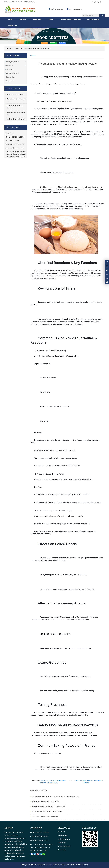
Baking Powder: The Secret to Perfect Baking (47, 812)
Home (10, 20)
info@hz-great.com (57, 9)
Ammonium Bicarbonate (71, 20)
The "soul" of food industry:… (17, 94)
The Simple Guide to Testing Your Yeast (45, 817)
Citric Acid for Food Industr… (17, 119)
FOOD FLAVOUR (93, 20)
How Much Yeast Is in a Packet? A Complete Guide (49, 807)
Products (38, 20)
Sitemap (85, 865)
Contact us (13, 25)
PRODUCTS (64, 828)
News (52, 20)
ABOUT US (22, 20)
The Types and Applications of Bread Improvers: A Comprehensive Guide (56, 797)
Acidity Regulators (12, 73)
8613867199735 (19, 144)
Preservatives (11, 77)
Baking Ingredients (13, 62)
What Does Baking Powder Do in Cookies (45, 802)
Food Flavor (10, 66)
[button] (42, 20)
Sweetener (10, 69)
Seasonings (10, 81)
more (12, 859)
